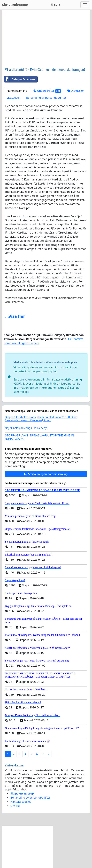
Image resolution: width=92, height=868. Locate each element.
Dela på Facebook (20, 79)
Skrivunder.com (15, 5)
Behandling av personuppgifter (46, 98)
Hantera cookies (21, 802)
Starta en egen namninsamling (46, 474)
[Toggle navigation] (85, 5)
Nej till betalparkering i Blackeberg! (26, 428)
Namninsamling (17, 91)
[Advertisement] (46, 39)
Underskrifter (47, 91)
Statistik (14, 98)
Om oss (15, 806)
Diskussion (76, 91)
